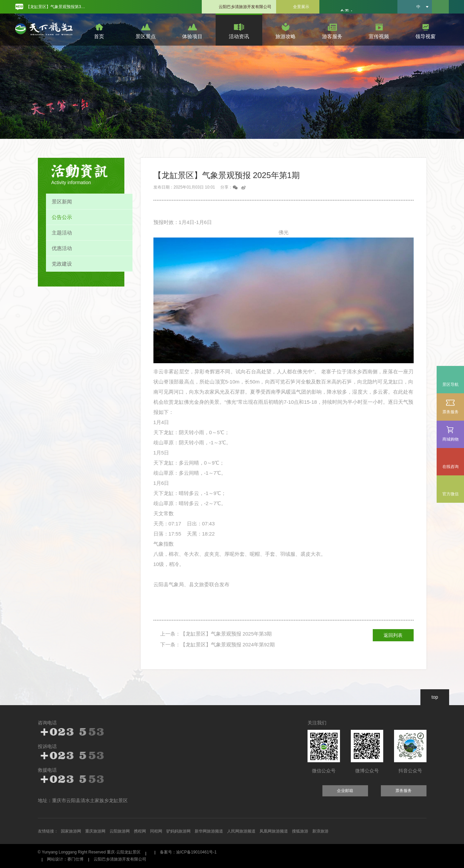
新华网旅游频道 (209, 831)
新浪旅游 (320, 831)
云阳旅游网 (120, 831)
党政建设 (62, 264)
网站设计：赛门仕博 (65, 859)
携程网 (140, 831)
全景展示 (301, 7)
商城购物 (450, 434)
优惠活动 (62, 248)
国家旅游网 (71, 831)
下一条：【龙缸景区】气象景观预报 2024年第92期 (217, 644)
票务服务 (450, 406)
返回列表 (393, 635)
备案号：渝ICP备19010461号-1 (188, 852)
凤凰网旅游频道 (274, 831)
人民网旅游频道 (241, 831)
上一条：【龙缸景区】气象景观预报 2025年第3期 (216, 634)
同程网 (156, 831)
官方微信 (450, 494)
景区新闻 (62, 202)
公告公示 (62, 217)
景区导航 (450, 385)
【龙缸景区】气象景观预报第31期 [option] (57, 7)
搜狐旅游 (300, 831)
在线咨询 (450, 467)
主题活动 (62, 233)
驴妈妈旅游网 (178, 831)
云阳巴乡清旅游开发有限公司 (245, 7)
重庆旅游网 (95, 831)
